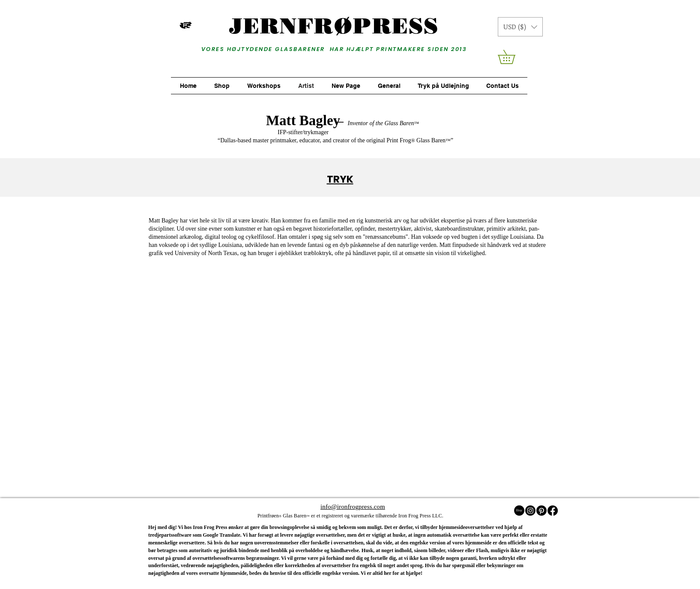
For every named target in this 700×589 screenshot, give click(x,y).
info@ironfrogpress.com (353, 507)
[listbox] (520, 27)
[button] (520, 27)
